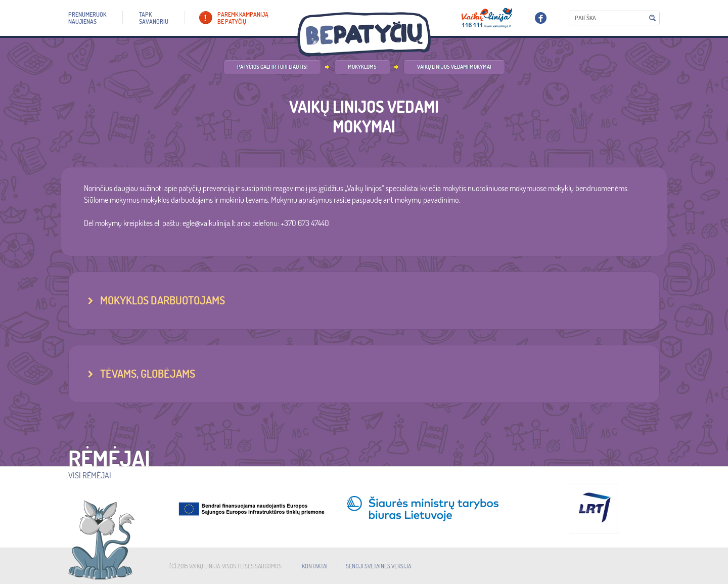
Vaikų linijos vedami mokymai (454, 67)
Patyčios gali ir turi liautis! (272, 67)
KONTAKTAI (315, 566)
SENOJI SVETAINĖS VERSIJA (378, 566)
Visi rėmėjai (90, 475)
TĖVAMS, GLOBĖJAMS (148, 374)
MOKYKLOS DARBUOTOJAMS (163, 300)
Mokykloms (362, 67)
